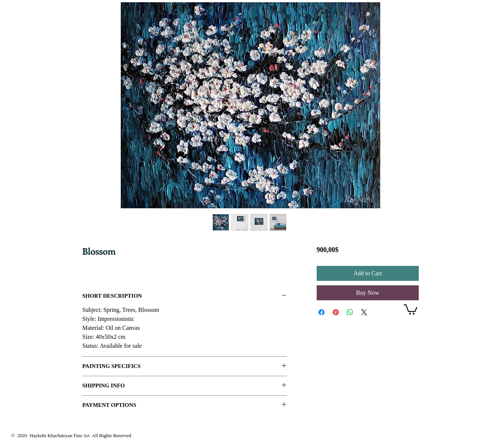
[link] (411, 309)
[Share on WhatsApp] (350, 312)
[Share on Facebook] (322, 312)
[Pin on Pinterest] (336, 312)
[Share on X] (364, 312)
